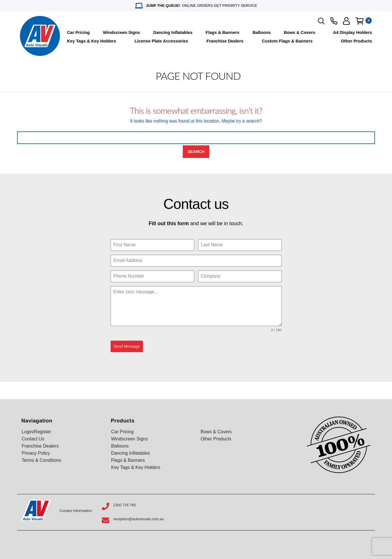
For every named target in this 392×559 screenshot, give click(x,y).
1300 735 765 (125, 505)
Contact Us (33, 439)
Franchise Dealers (225, 41)
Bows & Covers (300, 32)
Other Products (357, 41)
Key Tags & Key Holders (92, 41)
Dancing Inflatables (173, 32)
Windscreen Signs (121, 32)
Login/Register (36, 432)
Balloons (262, 32)
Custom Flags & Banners (287, 41)
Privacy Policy (36, 453)
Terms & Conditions (41, 460)
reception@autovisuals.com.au (139, 519)
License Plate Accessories (161, 41)
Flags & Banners (222, 32)
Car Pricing (78, 32)
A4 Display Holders (353, 32)
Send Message (127, 346)
